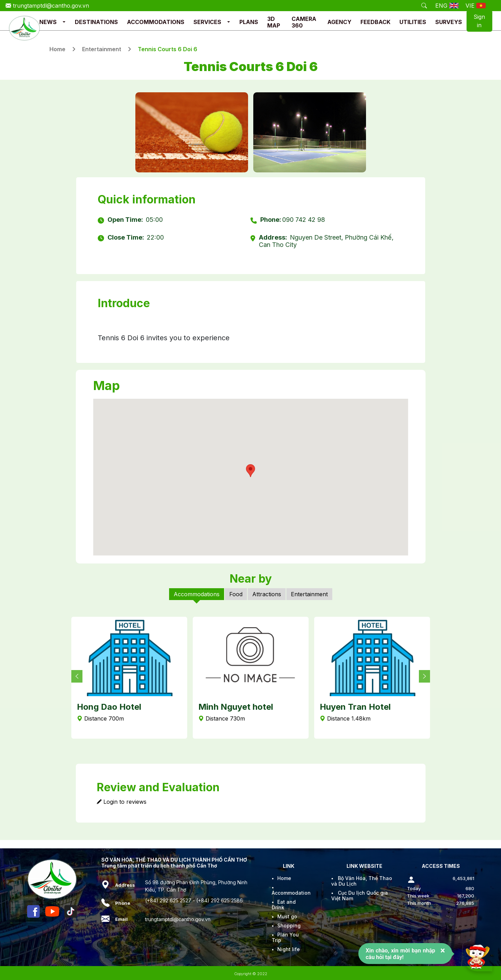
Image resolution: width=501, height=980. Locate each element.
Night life (289, 949)
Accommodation (291, 893)
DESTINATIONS (96, 22)
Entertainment (102, 49)
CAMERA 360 (304, 22)
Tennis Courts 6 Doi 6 (168, 49)
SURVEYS (449, 22)
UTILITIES (413, 22)
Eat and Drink (284, 905)
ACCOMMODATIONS (156, 22)
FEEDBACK (375, 22)
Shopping (289, 925)
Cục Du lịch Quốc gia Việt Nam (360, 896)
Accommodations (197, 594)
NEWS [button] (48, 22)
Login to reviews (122, 802)
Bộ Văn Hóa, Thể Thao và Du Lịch (362, 881)
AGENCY (339, 22)
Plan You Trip (285, 937)
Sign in (479, 21)
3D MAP (274, 22)
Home (57, 49)
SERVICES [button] (207, 22)
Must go (287, 916)
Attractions (267, 594)
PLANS (249, 22)
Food (236, 594)
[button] (64, 22)
